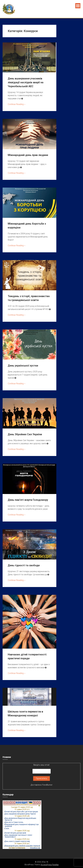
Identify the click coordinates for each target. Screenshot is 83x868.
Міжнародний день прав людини (28, 155)
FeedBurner (47, 785)
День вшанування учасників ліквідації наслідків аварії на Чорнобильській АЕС (26, 82)
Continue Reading (17, 104)
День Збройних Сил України (25, 434)
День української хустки (23, 366)
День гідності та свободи (24, 565)
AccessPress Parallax (50, 865)
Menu (78, 6)
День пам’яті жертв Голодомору (28, 500)
